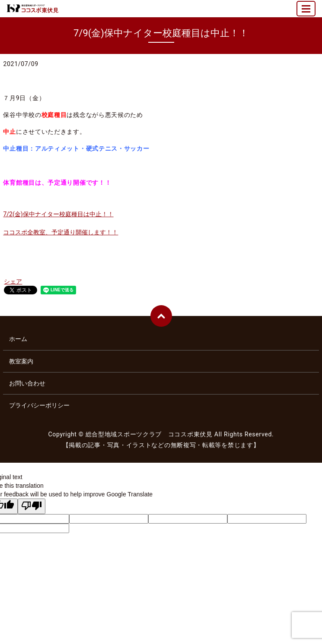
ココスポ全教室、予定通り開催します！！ (61, 232)
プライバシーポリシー (39, 405)
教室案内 (21, 361)
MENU (306, 12)
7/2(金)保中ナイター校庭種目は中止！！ (58, 214)
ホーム (18, 339)
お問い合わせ (27, 383)
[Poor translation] (32, 506)
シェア (13, 281)
